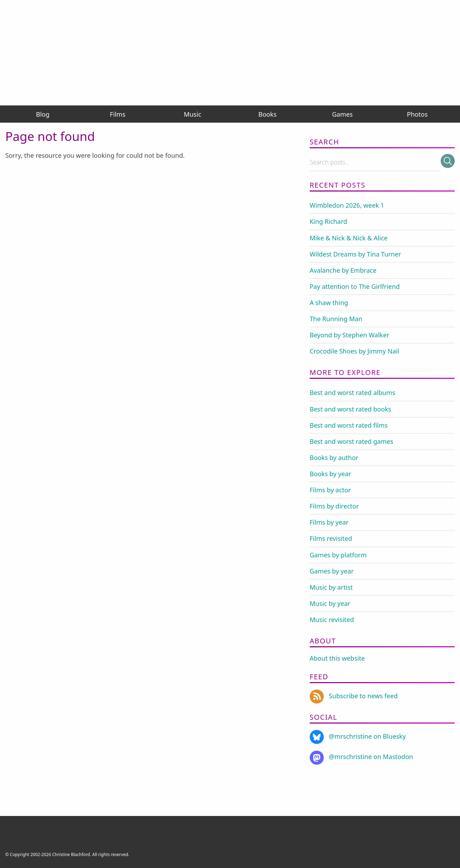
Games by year (332, 571)
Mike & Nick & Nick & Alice (349, 238)
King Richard (328, 221)
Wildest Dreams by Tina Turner (355, 254)
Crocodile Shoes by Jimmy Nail (354, 351)
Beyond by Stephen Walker (350, 335)
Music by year (330, 603)
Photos (417, 114)
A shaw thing (329, 303)
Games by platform (338, 555)
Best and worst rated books (351, 409)
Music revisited (332, 620)
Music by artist (331, 587)
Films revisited (331, 538)
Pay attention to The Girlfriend (355, 286)
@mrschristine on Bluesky (358, 736)
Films (118, 114)
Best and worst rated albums (353, 393)
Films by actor (330, 490)
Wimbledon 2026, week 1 (347, 205)
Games (342, 114)
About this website (337, 658)
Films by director (334, 506)
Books (268, 114)
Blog (42, 114)
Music (193, 114)
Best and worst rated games (351, 441)
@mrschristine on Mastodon (362, 757)
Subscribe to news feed (354, 696)
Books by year (330, 474)
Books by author (334, 458)
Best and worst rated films (349, 425)
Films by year (329, 522)
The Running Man (336, 319)
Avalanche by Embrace (343, 270)
